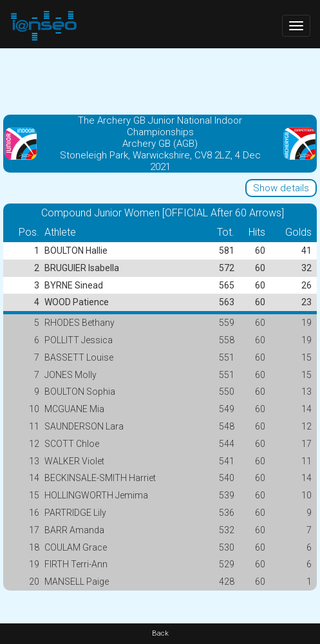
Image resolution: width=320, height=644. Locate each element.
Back (160, 633)
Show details (281, 188)
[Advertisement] (160, 80)
